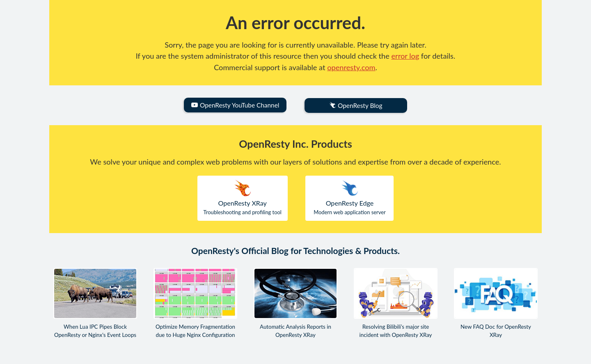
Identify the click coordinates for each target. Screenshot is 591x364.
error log (405, 56)
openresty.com (351, 67)
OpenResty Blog (356, 106)
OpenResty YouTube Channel (235, 105)
